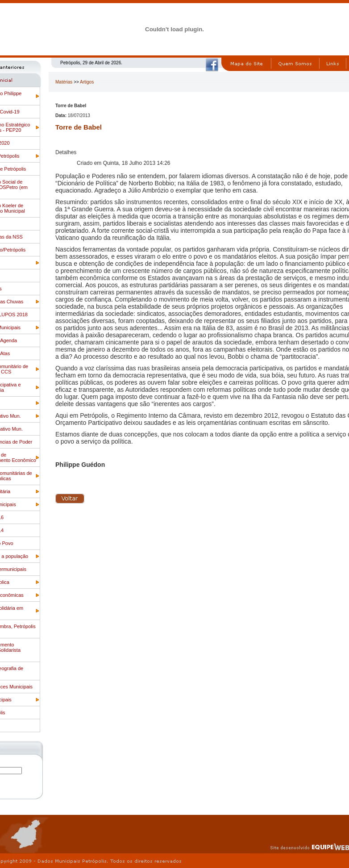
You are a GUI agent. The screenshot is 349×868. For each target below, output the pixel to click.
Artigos (87, 82)
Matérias (64, 82)
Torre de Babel (79, 127)
